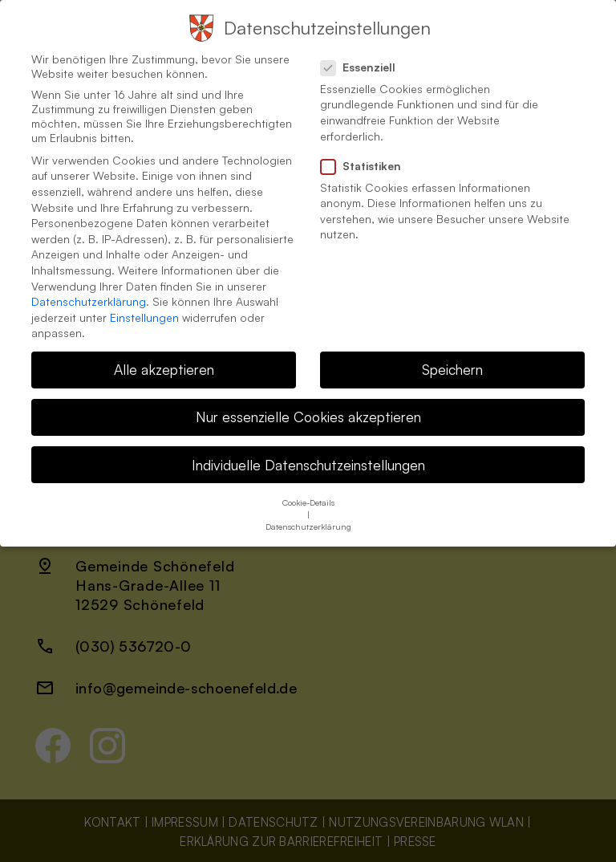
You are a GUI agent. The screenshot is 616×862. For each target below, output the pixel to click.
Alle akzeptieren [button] (164, 362)
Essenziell (365, 60)
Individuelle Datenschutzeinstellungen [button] (308, 457)
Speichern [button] (452, 362)
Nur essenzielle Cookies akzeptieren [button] (308, 409)
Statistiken (367, 159)
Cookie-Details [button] (308, 495)
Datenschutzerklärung (89, 294)
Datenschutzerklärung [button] (308, 519)
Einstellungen (144, 310)
